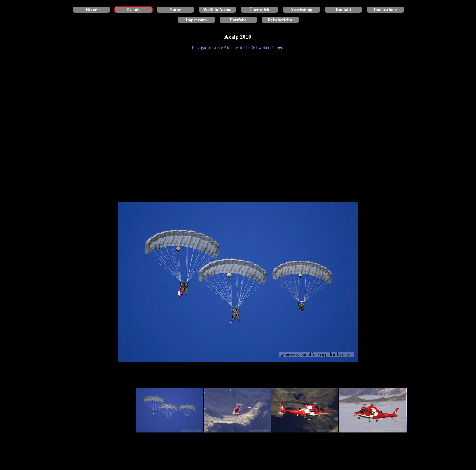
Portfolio (238, 20)
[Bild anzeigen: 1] (170, 411)
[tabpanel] (238, 47)
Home (91, 10)
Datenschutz (385, 10)
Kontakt (343, 10)
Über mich (259, 10)
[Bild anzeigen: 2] (237, 411)
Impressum (196, 20)
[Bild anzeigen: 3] (305, 411)
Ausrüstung (301, 10)
